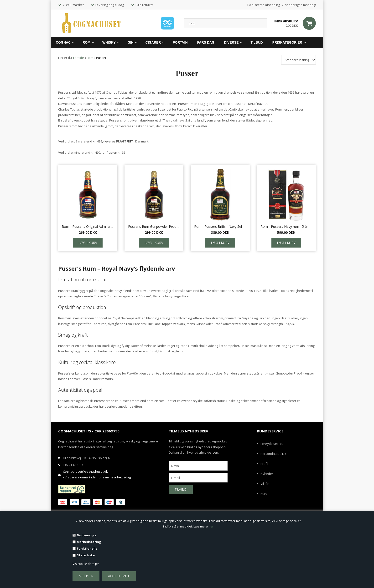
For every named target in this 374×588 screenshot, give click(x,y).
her (211, 526)
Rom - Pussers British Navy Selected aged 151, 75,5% (220, 226)
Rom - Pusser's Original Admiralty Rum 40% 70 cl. (88, 226)
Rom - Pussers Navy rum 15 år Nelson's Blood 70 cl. (286, 226)
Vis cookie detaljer (86, 564)
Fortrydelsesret (272, 444)
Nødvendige (87, 535)
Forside (79, 58)
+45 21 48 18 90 (74, 465)
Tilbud (257, 42)
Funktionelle (87, 548)
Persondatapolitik (273, 454)
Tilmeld (181, 489)
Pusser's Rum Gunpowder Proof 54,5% (154, 226)
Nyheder (267, 474)
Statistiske (86, 555)
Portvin (180, 42)
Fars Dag (206, 42)
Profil (264, 464)
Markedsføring (89, 542)
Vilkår (265, 484)
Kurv (264, 494)
